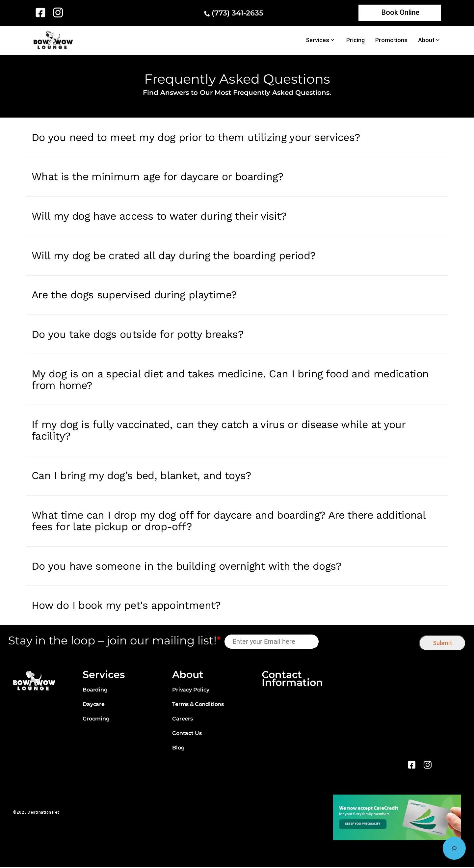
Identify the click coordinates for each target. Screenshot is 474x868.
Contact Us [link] (187, 734)
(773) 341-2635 (237, 13)
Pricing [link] (355, 40)
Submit (442, 644)
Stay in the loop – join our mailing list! (115, 642)
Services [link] (317, 40)
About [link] (426, 40)
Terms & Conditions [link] (198, 705)
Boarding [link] (95, 691)
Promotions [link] (391, 40)
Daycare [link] (94, 705)
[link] (42, 13)
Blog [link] (178, 749)
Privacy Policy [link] (191, 691)
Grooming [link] (96, 720)
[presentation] (369, 643)
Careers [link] (183, 720)
